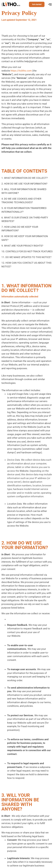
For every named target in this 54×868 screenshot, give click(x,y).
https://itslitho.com (21, 71)
